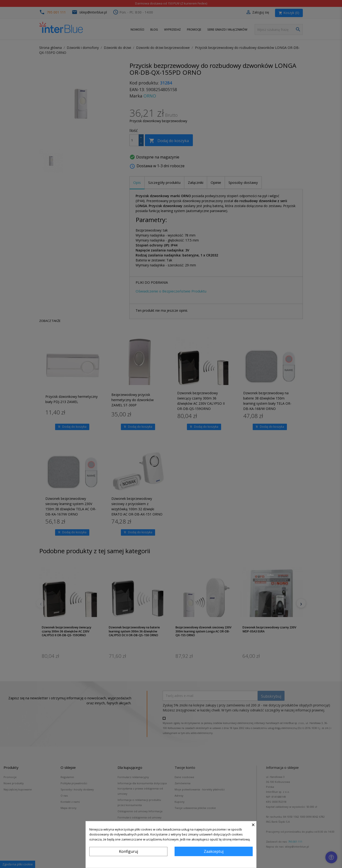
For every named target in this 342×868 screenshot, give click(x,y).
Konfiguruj (128, 851)
